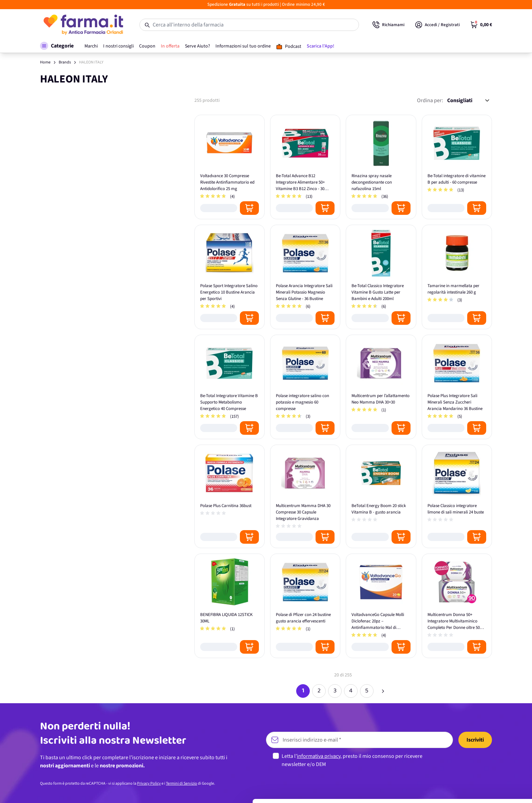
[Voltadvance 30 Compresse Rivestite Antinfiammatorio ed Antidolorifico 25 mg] (230, 167)
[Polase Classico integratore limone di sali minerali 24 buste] (457, 496)
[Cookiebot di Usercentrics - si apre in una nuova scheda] (44, 790)
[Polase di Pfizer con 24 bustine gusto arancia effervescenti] (305, 606)
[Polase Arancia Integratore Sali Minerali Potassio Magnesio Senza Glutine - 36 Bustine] (305, 277)
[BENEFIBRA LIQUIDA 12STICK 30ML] (230, 606)
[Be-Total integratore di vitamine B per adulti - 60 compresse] (457, 167)
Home (45, 62)
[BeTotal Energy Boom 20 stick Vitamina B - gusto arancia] (381, 496)
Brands (65, 62)
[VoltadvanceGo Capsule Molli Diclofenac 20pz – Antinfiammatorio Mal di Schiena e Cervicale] (381, 606)
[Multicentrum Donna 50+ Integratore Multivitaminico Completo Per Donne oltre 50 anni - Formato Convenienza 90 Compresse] (457, 606)
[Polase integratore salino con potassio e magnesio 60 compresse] (305, 387)
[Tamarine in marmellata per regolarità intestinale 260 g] (457, 277)
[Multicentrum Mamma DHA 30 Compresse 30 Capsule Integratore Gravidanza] (305, 496)
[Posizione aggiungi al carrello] (249, 208)
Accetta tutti (476, 740)
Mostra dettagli (107, 790)
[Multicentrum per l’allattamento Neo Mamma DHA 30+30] (381, 387)
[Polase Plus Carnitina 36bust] (230, 496)
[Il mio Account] (438, 25)
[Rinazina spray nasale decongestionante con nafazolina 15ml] (381, 167)
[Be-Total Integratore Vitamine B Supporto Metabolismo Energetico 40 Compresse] (230, 387)
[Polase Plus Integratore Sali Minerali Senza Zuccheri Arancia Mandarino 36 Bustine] (457, 387)
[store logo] (83, 25)
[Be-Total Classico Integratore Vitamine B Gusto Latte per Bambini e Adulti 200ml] (381, 277)
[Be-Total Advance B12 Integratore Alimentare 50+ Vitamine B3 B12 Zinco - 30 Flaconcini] (305, 167)
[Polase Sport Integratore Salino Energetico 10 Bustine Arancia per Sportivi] (230, 277)
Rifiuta (476, 784)
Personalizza (476, 762)
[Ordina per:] (468, 100)
